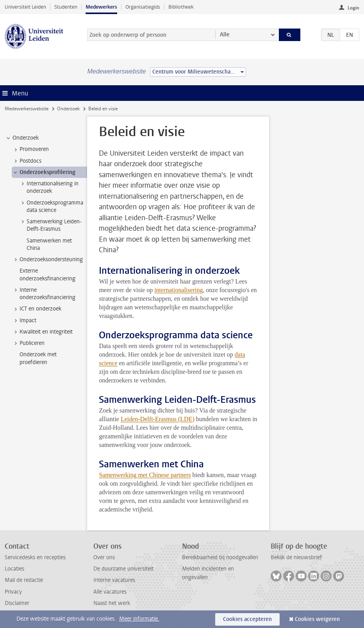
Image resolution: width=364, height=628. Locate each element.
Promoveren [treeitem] (30, 149)
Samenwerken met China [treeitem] (49, 244)
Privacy (13, 592)
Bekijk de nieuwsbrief (296, 557)
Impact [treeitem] (24, 321)
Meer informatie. (139, 619)
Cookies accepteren (247, 619)
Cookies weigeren (317, 619)
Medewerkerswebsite (27, 109)
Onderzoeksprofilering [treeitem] (44, 172)
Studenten (66, 7)
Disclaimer (17, 603)
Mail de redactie (24, 580)
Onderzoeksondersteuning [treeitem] (47, 260)
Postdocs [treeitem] (27, 161)
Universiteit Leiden (25, 7)
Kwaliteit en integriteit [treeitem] (42, 332)
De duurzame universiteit (123, 569)
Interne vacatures (114, 580)
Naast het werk (112, 603)
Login (353, 8)
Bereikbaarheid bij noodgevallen (220, 557)
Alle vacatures (110, 592)
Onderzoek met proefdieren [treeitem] (38, 358)
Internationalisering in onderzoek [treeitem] (49, 187)
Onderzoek (68, 109)
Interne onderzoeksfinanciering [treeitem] (44, 294)
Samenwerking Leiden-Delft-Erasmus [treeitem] (50, 225)
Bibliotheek (181, 7)
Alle (225, 35)
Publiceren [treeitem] (28, 343)
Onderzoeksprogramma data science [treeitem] (51, 206)
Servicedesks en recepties (35, 557)
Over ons (104, 557)
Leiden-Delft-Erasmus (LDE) (158, 419)
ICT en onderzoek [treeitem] (37, 309)
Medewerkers (101, 7)
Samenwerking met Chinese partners (145, 475)
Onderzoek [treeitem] (22, 138)
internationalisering (178, 290)
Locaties (14, 569)
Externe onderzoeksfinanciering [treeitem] (47, 275)
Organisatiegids (143, 7)
